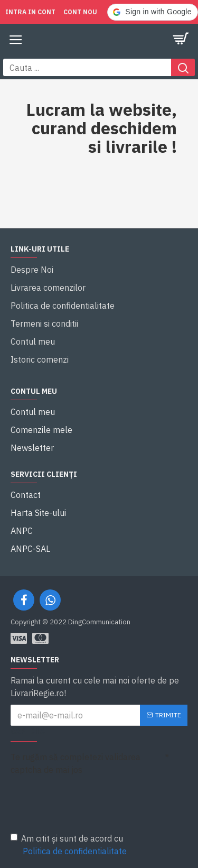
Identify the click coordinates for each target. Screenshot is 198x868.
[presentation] (84, 798)
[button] (153, 12)
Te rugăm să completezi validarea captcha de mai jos (76, 763)
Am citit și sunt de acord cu (69, 845)
